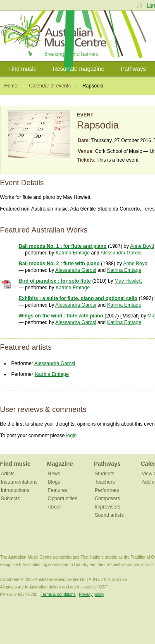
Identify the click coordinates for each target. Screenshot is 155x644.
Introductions (15, 490)
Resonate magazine (79, 69)
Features (58, 490)
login (71, 436)
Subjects (10, 499)
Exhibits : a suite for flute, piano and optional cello (78, 298)
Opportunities (63, 499)
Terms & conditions (58, 594)
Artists (8, 474)
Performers (107, 490)
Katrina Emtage (73, 253)
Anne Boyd (142, 246)
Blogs (54, 482)
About (54, 507)
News (54, 474)
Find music (22, 69)
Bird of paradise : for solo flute (55, 281)
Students (104, 474)
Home (11, 86)
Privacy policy (92, 594)
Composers (107, 499)
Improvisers (107, 507)
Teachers (105, 482)
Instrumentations (19, 482)
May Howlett (128, 281)
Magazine (60, 464)
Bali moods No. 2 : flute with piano (59, 264)
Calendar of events (50, 86)
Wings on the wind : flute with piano (61, 316)
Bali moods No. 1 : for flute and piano (63, 246)
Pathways (133, 69)
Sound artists (109, 515)
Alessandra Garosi (121, 253)
